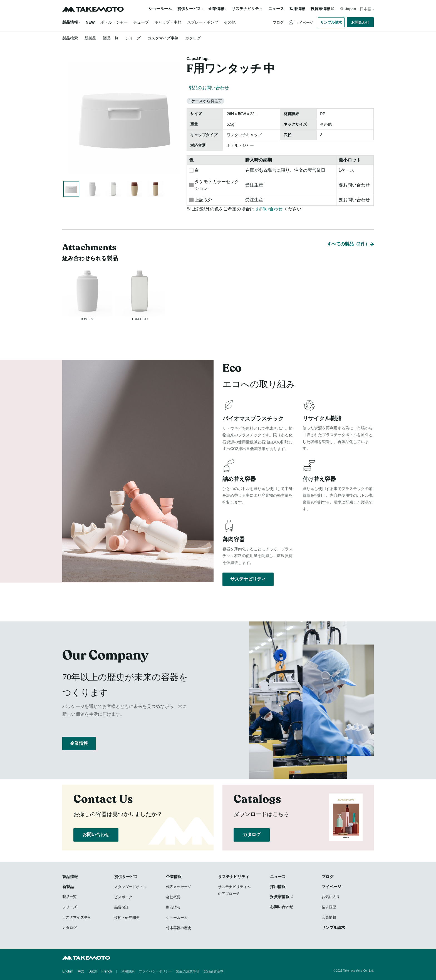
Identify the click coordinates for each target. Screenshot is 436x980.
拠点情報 (173, 908)
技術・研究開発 (127, 918)
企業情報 (79, 748)
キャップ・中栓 (168, 22)
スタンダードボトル (131, 887)
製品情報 (70, 22)
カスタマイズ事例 (163, 38)
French (107, 972)
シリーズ (133, 38)
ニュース (276, 9)
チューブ (141, 22)
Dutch (93, 972)
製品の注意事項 (188, 972)
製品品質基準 (214, 972)
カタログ (193, 38)
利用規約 (128, 972)
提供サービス (126, 877)
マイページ (304, 23)
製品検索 (70, 38)
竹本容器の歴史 (179, 928)
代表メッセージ (179, 887)
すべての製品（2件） (348, 237)
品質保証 (122, 908)
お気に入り (331, 897)
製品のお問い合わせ (209, 88)
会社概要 (173, 898)
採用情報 (297, 9)
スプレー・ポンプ (203, 22)
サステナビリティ (247, 9)
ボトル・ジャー (114, 22)
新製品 (90, 38)
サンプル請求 (331, 22)
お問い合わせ (269, 209)
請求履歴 (329, 908)
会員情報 (329, 918)
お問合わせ (360, 22)
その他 (230, 22)
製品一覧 (111, 38)
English (68, 972)
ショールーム (160, 9)
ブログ (278, 22)
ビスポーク (123, 898)
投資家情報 (320, 9)
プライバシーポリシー (155, 972)
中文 (81, 972)
